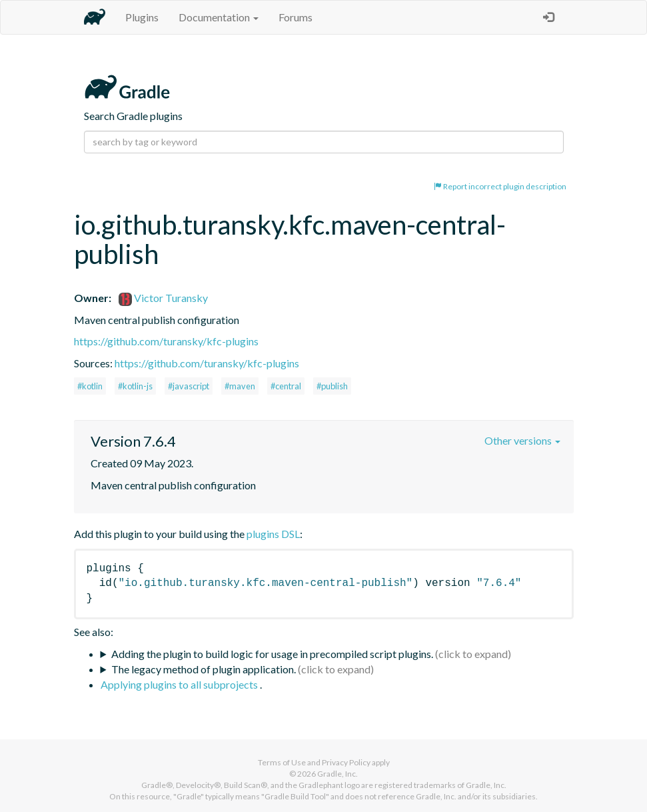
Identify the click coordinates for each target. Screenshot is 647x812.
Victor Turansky (163, 298)
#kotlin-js (135, 386)
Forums (296, 17)
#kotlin (90, 386)
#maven (240, 386)
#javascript (189, 386)
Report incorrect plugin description (500, 186)
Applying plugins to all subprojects (180, 684)
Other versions (522, 440)
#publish (332, 386)
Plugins (142, 17)
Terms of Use (282, 762)
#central (286, 386)
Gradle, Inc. (337, 774)
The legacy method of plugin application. (204, 669)
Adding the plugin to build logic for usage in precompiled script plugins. (272, 654)
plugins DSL (273, 534)
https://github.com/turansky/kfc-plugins (166, 341)
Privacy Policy (346, 762)
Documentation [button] (219, 17)
